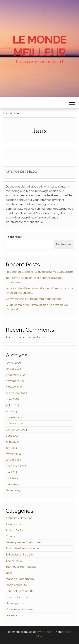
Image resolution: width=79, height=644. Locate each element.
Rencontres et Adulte (20, 591)
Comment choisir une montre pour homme (34, 299)
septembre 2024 (16, 430)
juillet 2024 (13, 442)
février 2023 (13, 490)
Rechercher (14, 237)
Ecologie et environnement (24, 548)
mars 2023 (12, 484)
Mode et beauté (16, 585)
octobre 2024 (15, 423)
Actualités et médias (19, 518)
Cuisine (10, 536)
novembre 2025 (16, 381)
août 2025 (12, 399)
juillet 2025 (13, 405)
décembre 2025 (16, 375)
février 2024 (13, 454)
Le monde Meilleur (39, 46)
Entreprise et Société (19, 555)
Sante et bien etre (17, 597)
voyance (11, 615)
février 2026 (13, 363)
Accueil (8, 113)
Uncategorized (16, 603)
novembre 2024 (16, 417)
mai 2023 (11, 472)
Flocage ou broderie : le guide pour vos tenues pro (39, 272)
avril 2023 (12, 478)
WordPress (45, 632)
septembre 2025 (16, 393)
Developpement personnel (23, 542)
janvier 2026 (14, 369)
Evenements (14, 561)
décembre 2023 (16, 466)
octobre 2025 (14, 387)
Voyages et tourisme (19, 609)
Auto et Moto (14, 530)
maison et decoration (20, 579)
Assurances (13, 524)
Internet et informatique (21, 567)
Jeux (9, 573)
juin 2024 (11, 448)
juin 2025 (11, 411)
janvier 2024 (13, 460)
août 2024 (12, 436)
